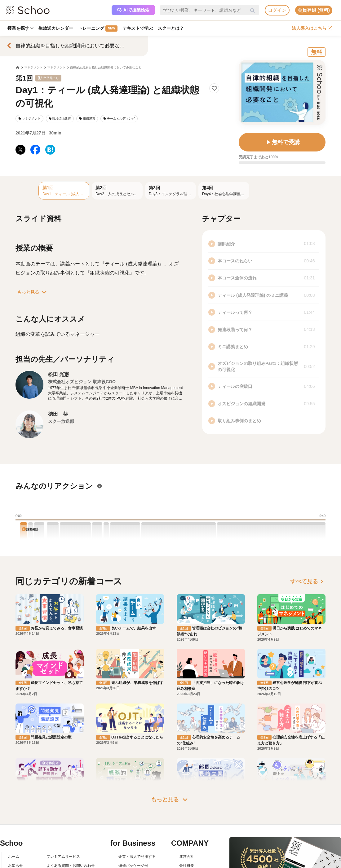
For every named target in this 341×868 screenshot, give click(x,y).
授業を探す (20, 28)
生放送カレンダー (56, 28)
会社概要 (187, 866)
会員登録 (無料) (314, 10)
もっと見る (33, 292)
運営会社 (187, 857)
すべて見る (308, 581)
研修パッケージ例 (133, 866)
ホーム (14, 857)
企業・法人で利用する (137, 857)
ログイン (277, 10)
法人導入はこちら (312, 28)
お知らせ (15, 866)
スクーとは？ (171, 28)
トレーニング (98, 28)
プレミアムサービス (63, 857)
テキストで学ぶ (138, 28)
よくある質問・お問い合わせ (71, 866)
